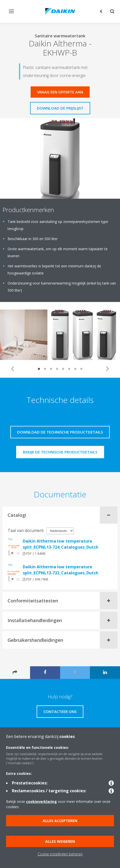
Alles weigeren (60, 841)
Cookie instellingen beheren (60, 854)
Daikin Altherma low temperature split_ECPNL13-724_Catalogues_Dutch (61, 544)
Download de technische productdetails (60, 432)
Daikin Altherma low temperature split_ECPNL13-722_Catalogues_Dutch (61, 570)
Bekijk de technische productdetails (60, 452)
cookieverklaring (41, 801)
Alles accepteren (60, 821)
